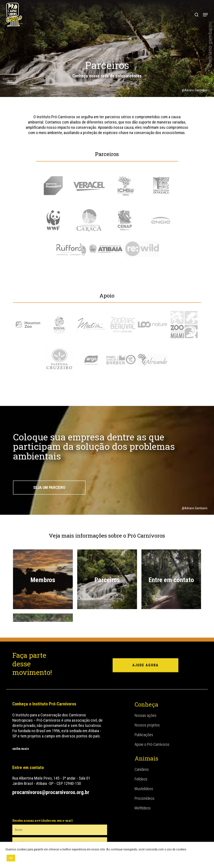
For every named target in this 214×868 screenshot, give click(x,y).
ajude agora (145, 639)
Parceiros (107, 580)
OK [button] (11, 858)
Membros (43, 580)
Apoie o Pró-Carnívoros (152, 718)
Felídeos (141, 752)
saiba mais (21, 722)
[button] (205, 15)
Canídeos (142, 743)
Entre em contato (171, 580)
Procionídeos (144, 772)
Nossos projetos (147, 699)
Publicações (144, 708)
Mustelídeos (144, 762)
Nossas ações (145, 689)
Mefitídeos (143, 781)
